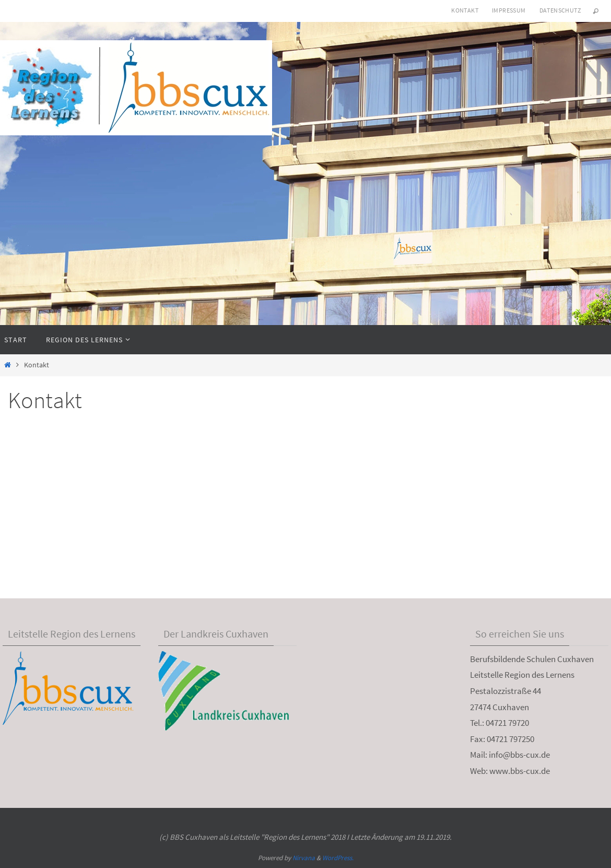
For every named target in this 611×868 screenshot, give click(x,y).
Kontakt (465, 10)
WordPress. (338, 858)
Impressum (509, 10)
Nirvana (304, 858)
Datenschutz (560, 10)
